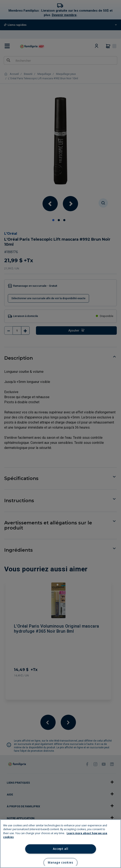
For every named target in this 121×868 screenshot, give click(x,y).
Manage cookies (60, 863)
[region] (60, 844)
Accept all (61, 849)
